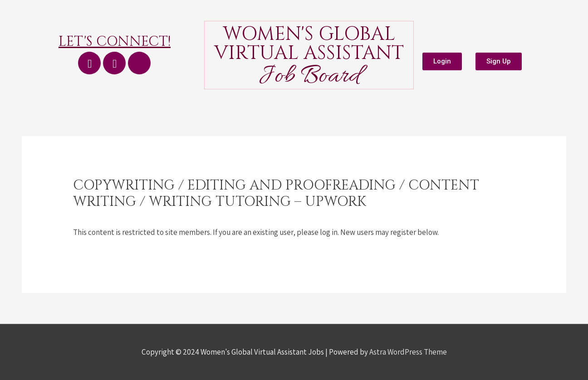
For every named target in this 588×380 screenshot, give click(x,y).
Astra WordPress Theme (408, 352)
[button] (442, 61)
